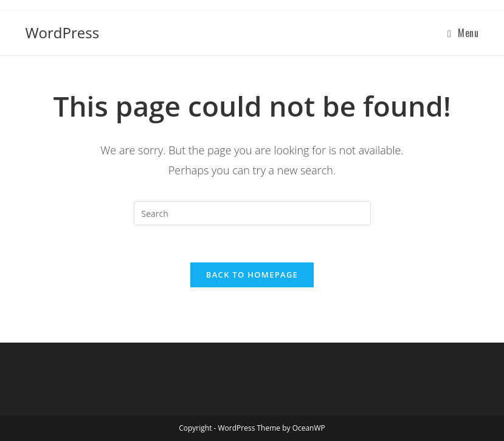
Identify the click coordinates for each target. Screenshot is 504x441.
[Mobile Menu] (463, 33)
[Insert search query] (252, 213)
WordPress (62, 32)
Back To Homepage (252, 275)
